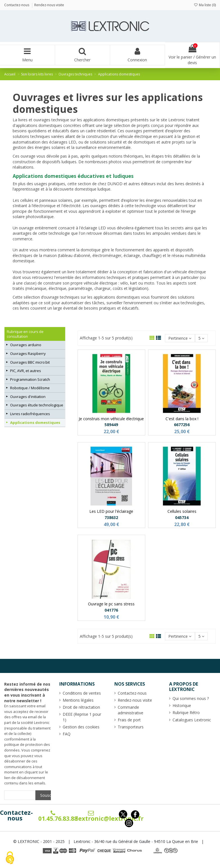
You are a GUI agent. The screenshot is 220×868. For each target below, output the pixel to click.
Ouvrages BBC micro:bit (30, 362)
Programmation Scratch (30, 379)
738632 (111, 517)
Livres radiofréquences (30, 414)
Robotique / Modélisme (30, 388)
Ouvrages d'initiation (28, 397)
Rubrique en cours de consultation (25, 334)
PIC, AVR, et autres (26, 371)
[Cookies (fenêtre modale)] (10, 858)
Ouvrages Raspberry (28, 354)
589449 (111, 425)
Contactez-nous (16, 815)
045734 (182, 517)
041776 (111, 610)
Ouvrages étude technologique (37, 405)
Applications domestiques (35, 422)
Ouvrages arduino (26, 345)
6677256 (182, 425)
